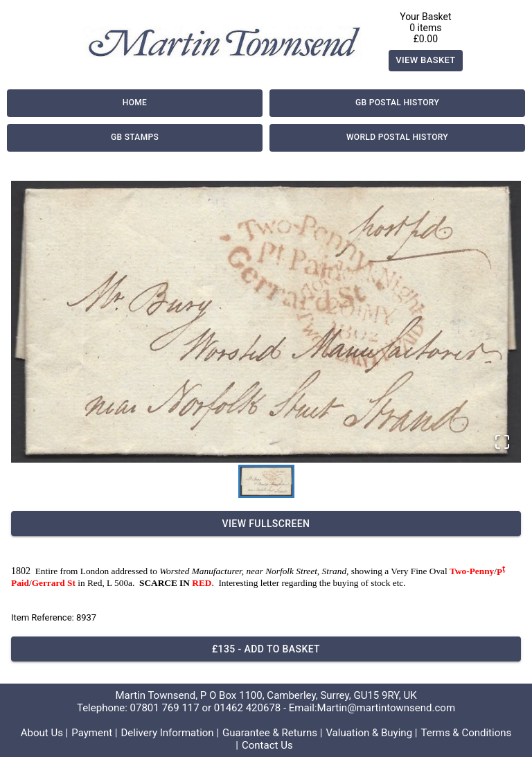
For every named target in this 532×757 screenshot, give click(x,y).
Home (135, 103)
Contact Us (267, 745)
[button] (266, 322)
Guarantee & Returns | (272, 733)
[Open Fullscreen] (502, 443)
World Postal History (397, 138)
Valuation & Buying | (371, 733)
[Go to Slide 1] (266, 481)
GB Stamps (135, 138)
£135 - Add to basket (266, 649)
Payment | (94, 733)
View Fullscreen (266, 524)
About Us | (45, 733)
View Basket (426, 61)
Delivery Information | (170, 733)
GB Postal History (397, 103)
